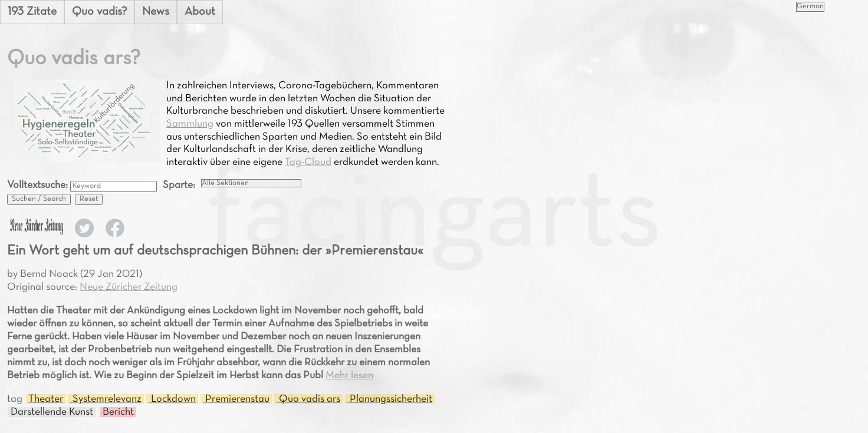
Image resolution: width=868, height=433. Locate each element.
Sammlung (190, 124)
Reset (89, 199)
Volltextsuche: (39, 185)
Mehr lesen (349, 376)
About (200, 12)
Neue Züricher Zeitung (129, 287)
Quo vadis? (99, 12)
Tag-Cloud (308, 162)
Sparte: (179, 185)
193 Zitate (32, 12)
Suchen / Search (39, 199)
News (156, 12)
